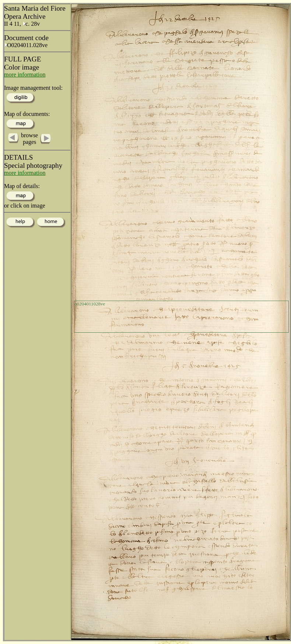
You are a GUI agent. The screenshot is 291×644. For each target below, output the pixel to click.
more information (25, 75)
